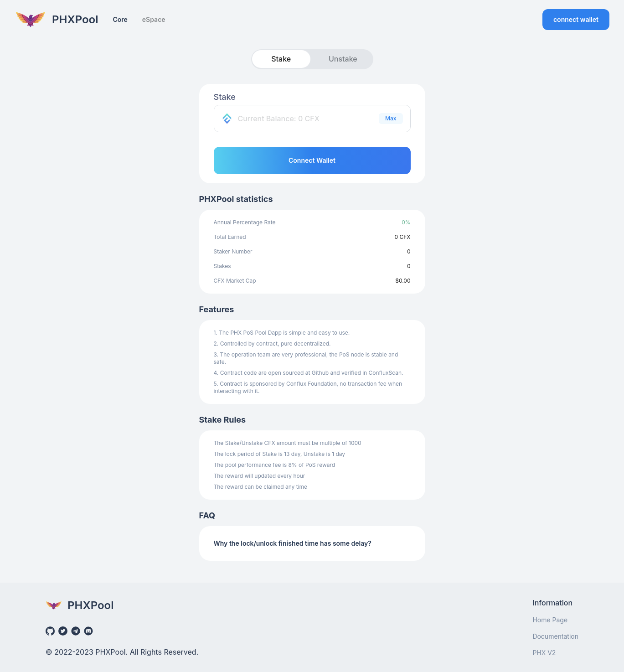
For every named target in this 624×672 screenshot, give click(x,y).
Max (391, 118)
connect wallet (576, 19)
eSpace (154, 20)
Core (120, 20)
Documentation (555, 636)
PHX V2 (544, 653)
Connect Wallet (312, 160)
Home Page (550, 620)
